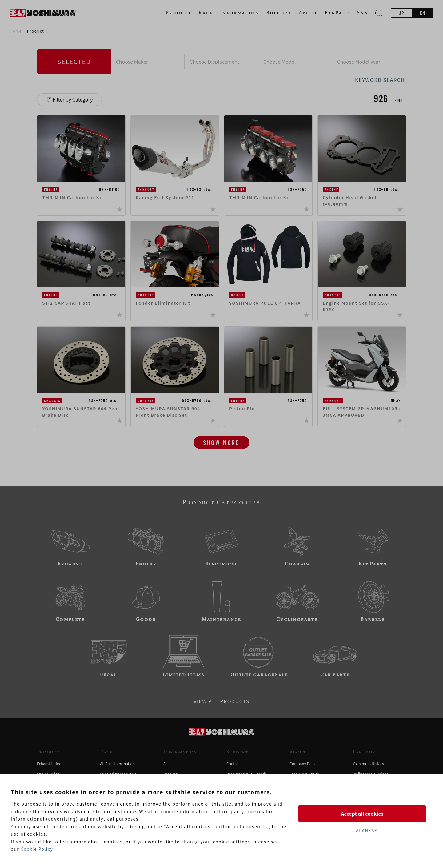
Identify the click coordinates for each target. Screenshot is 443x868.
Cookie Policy (37, 849)
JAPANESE (365, 831)
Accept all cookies (365, 813)
